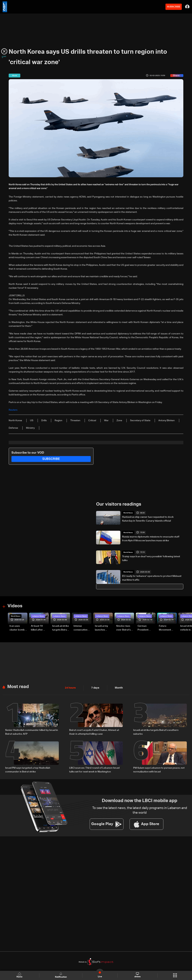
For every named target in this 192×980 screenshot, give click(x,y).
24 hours (70, 687)
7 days (94, 687)
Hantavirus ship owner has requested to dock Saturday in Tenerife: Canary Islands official (148, 519)
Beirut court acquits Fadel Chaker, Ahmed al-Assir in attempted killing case (94, 732)
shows (137, 975)
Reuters (13, 410)
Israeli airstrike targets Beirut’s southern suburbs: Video (61, 628)
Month (117, 687)
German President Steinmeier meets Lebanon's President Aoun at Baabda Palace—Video (146, 628)
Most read (18, 686)
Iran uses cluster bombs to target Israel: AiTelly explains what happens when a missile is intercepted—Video (18, 628)
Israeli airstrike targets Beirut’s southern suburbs (156, 732)
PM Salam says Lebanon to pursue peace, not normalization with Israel (159, 769)
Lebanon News (38, 616)
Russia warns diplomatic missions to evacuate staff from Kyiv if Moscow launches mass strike (151, 539)
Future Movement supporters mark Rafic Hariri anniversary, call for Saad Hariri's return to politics (167, 628)
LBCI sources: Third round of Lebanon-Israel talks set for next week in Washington (94, 769)
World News (128, 513)
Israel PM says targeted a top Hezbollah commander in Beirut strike (28, 769)
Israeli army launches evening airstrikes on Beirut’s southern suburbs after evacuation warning (103, 628)
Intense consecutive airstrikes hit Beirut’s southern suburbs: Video (82, 628)
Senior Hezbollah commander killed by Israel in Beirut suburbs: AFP (32, 732)
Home (20, 975)
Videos (15, 606)
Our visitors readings (119, 504)
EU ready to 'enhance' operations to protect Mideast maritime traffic (152, 578)
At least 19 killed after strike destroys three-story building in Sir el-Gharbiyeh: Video (39, 628)
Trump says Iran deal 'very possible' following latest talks (151, 558)
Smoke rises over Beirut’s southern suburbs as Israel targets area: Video (124, 628)
